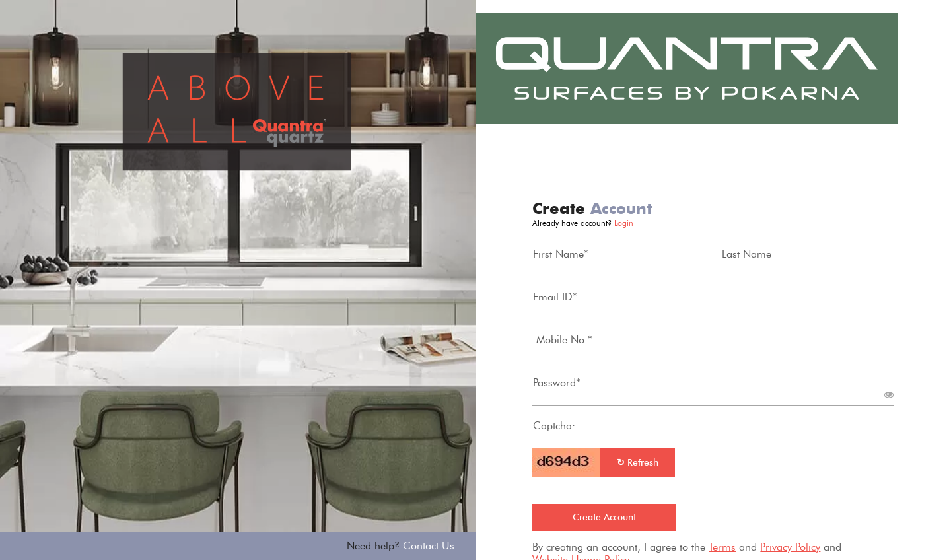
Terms (722, 547)
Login (624, 223)
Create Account (604, 517)
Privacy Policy (790, 547)
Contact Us (429, 546)
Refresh (638, 463)
